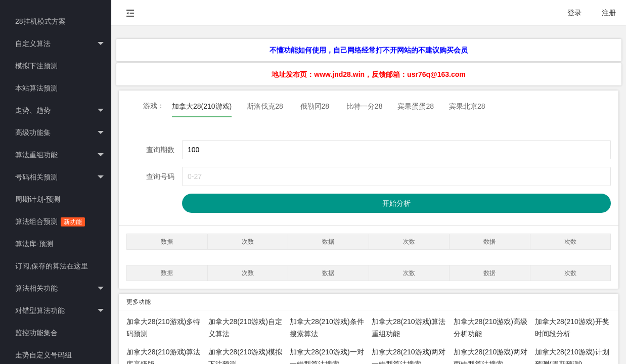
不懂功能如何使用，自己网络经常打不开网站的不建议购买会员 (369, 50)
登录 (574, 13)
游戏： (154, 106)
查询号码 (160, 176)
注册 (609, 13)
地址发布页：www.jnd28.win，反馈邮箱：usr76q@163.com (368, 74)
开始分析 (396, 203)
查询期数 (160, 150)
